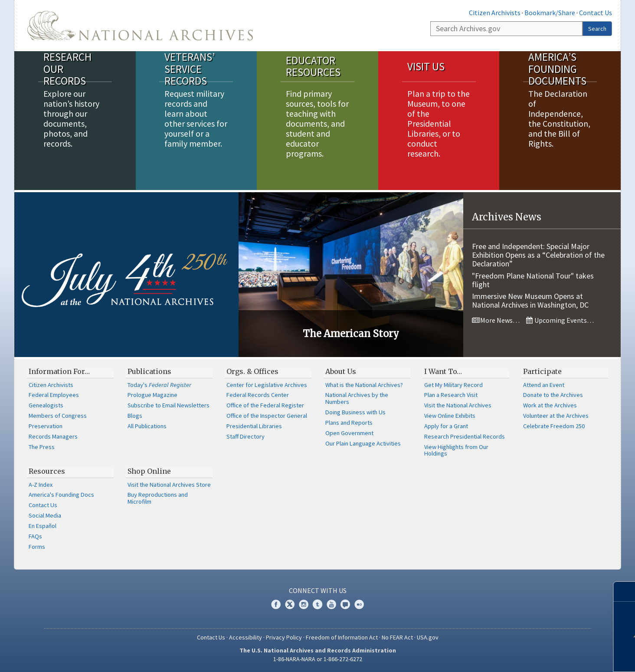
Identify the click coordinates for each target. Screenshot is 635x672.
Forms (37, 547)
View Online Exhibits (450, 416)
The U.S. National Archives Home (140, 26)
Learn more (564, 656)
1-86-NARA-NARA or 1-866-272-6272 (318, 659)
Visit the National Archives (458, 405)
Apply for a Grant (446, 426)
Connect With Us (318, 590)
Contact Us (596, 13)
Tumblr (317, 604)
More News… (496, 320)
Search (597, 29)
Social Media (45, 515)
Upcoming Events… (560, 320)
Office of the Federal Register (265, 405)
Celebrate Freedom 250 (554, 426)
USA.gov (428, 637)
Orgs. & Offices (252, 371)
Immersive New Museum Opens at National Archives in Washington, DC (530, 300)
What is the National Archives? (364, 385)
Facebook (276, 604)
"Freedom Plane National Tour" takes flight (533, 280)
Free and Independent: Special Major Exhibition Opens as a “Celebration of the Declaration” (538, 255)
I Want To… (443, 371)
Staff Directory (245, 436)
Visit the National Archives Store (169, 485)
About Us (341, 371)
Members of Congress (58, 416)
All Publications (147, 426)
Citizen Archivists (495, 13)
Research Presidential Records (465, 436)
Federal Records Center (258, 395)
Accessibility (245, 637)
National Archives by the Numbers (357, 398)
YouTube (331, 604)
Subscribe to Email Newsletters (169, 405)
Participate (542, 371)
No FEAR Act (397, 637)
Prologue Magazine (152, 395)
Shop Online (149, 471)
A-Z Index (41, 485)
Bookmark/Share (550, 13)
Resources (47, 471)
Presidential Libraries (254, 426)
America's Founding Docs (61, 495)
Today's (159, 385)
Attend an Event (544, 385)
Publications (149, 371)
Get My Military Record (453, 385)
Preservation (46, 426)
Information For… (59, 371)
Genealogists (46, 405)
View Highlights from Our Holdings (456, 450)
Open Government (349, 433)
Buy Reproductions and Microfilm (158, 498)
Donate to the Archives (553, 395)
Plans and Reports (349, 423)
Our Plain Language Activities (363, 443)
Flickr (359, 604)
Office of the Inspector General (267, 416)
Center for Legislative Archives (267, 385)
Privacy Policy (284, 637)
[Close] (625, 592)
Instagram (304, 604)
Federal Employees (54, 395)
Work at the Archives (550, 405)
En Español (43, 526)
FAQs (35, 536)
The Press (42, 447)
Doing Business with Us (355, 412)
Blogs (135, 416)
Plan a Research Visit (451, 395)
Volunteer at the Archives (556, 416)
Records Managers (53, 436)
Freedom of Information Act (342, 637)
